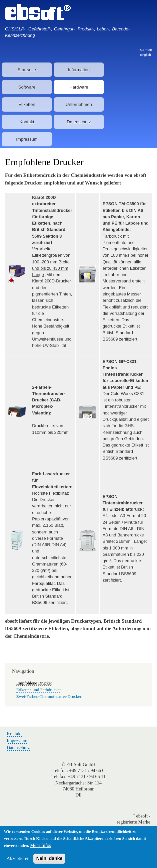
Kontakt (27, 122)
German (146, 50)
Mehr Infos (40, 848)
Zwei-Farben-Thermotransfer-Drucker (49, 697)
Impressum (27, 139)
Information (79, 70)
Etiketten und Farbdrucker (39, 690)
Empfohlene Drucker (34, 683)
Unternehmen (79, 104)
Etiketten (27, 104)
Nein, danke (49, 861)
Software (27, 87)
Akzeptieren (18, 861)
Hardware (79, 87)
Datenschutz (79, 122)
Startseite (27, 70)
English (145, 55)
